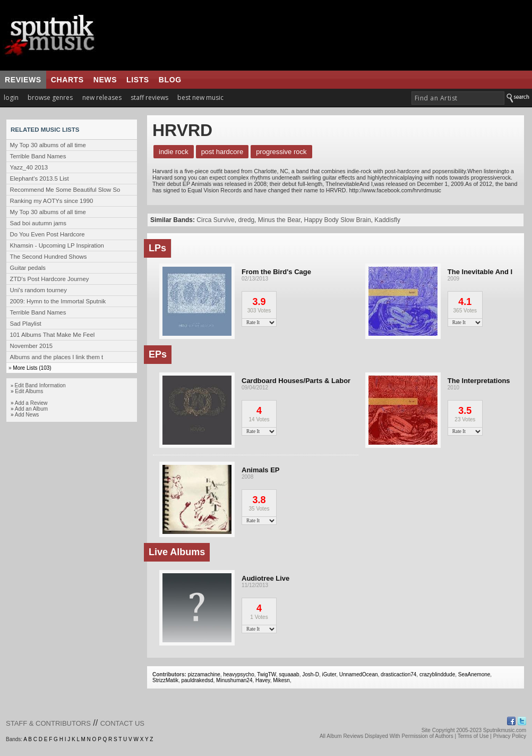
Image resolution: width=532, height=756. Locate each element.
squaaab (289, 674)
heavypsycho (238, 674)
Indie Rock (174, 152)
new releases (102, 97)
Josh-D (311, 674)
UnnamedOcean (359, 674)
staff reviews (149, 97)
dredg (246, 220)
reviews (23, 80)
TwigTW (267, 674)
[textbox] (458, 98)
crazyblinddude (437, 674)
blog (170, 80)
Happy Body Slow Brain (337, 220)
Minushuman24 (234, 680)
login (11, 97)
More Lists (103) (32, 368)
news (105, 80)
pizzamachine (204, 674)
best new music (200, 97)
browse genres (50, 97)
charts (67, 80)
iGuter (329, 674)
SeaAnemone (474, 674)
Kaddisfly (387, 220)
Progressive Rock (281, 152)
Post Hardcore (222, 152)
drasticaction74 (398, 674)
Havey (263, 680)
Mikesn (281, 680)
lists (138, 80)
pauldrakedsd (197, 680)
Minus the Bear (279, 220)
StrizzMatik (165, 680)
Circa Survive (215, 220)
